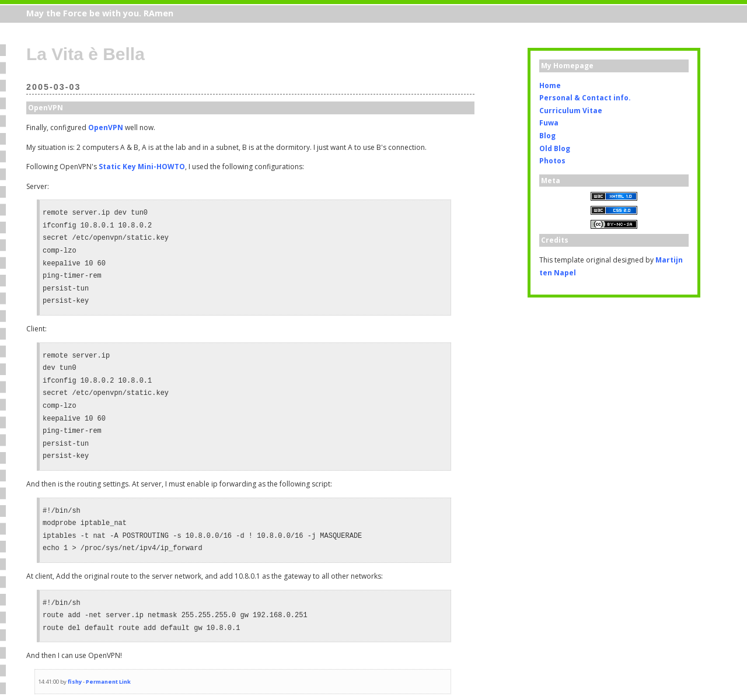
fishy (75, 682)
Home (550, 85)
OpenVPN (106, 127)
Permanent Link (108, 682)
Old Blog (555, 148)
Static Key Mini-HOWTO (142, 167)
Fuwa (549, 123)
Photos (552, 161)
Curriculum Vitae (571, 111)
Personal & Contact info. (585, 98)
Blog (547, 136)
